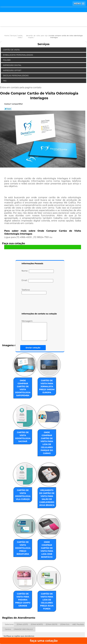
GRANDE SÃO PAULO (23, 602)
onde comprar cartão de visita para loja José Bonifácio (49, 531)
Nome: (38, 271)
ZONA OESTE (52, 597)
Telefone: (34, 291)
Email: (37, 281)
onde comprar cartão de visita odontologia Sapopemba (21, 385)
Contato (41, 633)
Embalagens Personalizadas (18, 55)
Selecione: (9, 597)
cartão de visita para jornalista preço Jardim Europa (49, 385)
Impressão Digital (12, 65)
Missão (65, 625)
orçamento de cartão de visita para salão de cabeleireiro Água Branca (49, 484)
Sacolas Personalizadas (16, 75)
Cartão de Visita (11, 50)
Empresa (43, 625)
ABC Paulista (78, 597)
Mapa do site (66, 633)
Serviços (44, 44)
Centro (8, 602)
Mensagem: (38, 330)
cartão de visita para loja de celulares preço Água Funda (49, 577)
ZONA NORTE (37, 597)
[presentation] (39, 304)
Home (21, 625)
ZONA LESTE (22, 597)
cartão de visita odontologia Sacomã (21, 429)
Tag (5, 81)
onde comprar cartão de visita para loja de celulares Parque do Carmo (49, 433)
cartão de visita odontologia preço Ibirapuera (21, 531)
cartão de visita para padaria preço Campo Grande (21, 577)
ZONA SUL (65, 597)
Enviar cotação (33, 348)
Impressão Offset (12, 70)
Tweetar (8, 109)
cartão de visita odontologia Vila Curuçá (21, 481)
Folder (7, 60)
